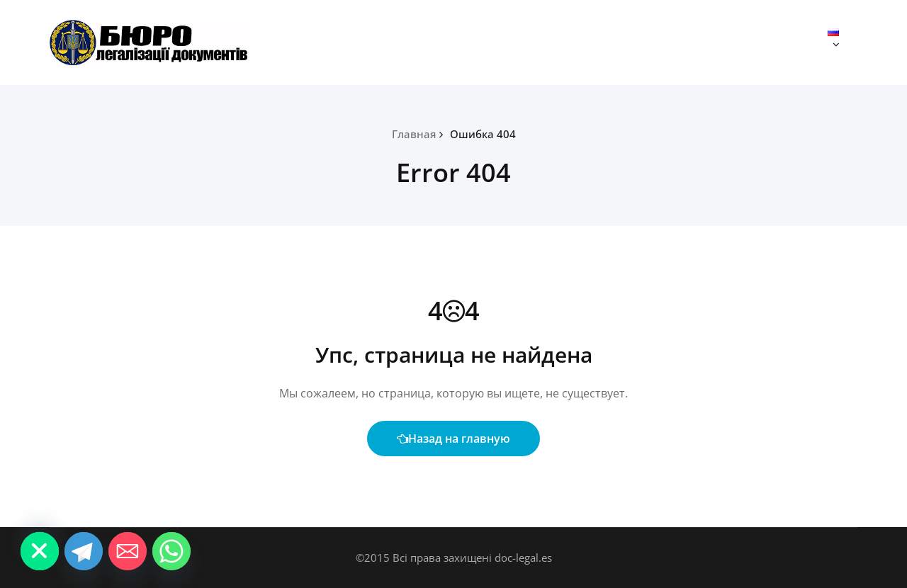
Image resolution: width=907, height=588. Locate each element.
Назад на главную (453, 439)
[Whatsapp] (171, 551)
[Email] (128, 551)
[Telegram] (84, 551)
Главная (414, 134)
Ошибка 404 (483, 134)
